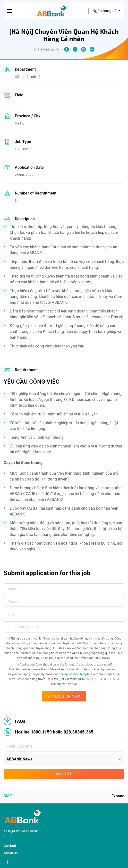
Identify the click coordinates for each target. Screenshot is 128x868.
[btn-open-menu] (9, 11)
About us (11, 853)
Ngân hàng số (105, 11)
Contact (10, 846)
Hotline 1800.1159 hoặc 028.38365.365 (48, 732)
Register (64, 774)
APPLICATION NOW (64, 696)
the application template (76, 674)
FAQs (14, 721)
